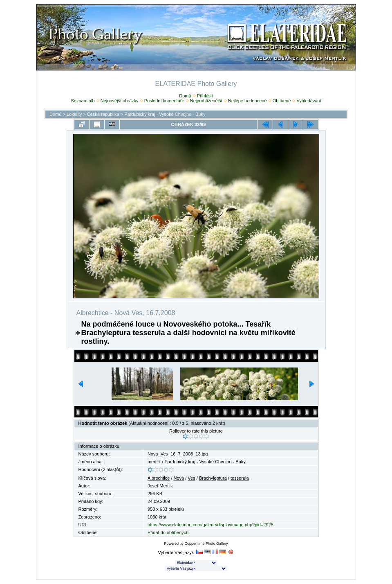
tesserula (240, 478)
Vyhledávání (309, 101)
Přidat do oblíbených (168, 532)
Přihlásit (205, 96)
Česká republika (103, 114)
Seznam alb (83, 101)
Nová (179, 478)
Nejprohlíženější (206, 101)
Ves (191, 478)
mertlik (154, 462)
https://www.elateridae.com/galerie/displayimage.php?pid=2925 (211, 525)
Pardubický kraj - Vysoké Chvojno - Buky (165, 114)
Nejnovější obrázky (120, 101)
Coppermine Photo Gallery (206, 543)
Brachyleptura (213, 478)
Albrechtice (159, 478)
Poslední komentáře (164, 101)
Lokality (74, 114)
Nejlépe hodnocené (248, 101)
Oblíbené (282, 101)
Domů (185, 96)
